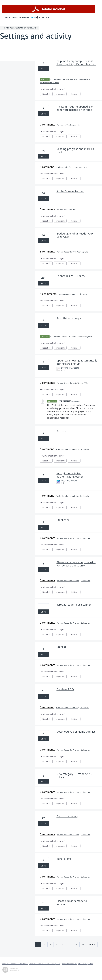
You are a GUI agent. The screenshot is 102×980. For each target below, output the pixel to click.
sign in (33, 17)
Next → (92, 944)
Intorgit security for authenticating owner (70, 475)
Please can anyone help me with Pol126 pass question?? (76, 564)
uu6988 (61, 647)
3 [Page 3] (50, 944)
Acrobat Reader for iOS (73, 79)
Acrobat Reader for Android (67, 449)
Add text (62, 431)
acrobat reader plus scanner (74, 605)
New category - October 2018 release (74, 775)
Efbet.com (63, 520)
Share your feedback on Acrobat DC (15, 964)
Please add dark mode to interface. (72, 902)
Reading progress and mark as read (75, 150)
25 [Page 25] (83, 944)
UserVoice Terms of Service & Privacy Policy (45, 964)
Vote (43, 68)
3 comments (48, 251)
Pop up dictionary (67, 816)
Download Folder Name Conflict (76, 732)
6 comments (48, 209)
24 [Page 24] (76, 944)
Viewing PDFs (81, 167)
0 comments (48, 125)
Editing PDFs (84, 294)
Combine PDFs (65, 689)
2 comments (56, 79)
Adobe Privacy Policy (85, 964)
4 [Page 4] (56, 944)
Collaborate (84, 449)
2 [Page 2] (44, 944)
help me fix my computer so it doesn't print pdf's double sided (76, 63)
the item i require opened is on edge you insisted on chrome (75, 108)
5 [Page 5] (62, 944)
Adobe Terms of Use (69, 964)
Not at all (48, 94)
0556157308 (64, 859)
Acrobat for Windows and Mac (69, 125)
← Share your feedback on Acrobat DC (20, 28)
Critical (76, 94)
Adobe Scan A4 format (70, 191)
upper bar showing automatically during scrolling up (77, 362)
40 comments (48, 294)
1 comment (47, 167)
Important (61, 94)
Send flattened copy (69, 318)
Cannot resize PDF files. (71, 276)
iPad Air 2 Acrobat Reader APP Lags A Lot (75, 235)
